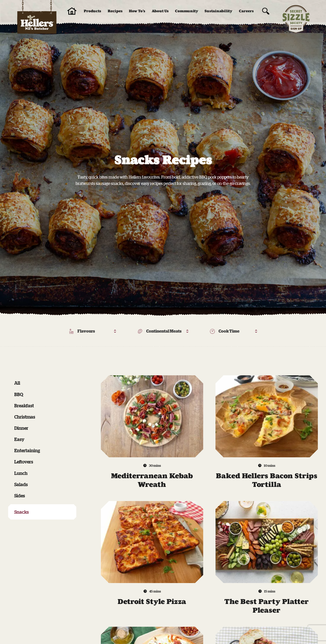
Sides (20, 496)
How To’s (137, 11)
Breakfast (24, 406)
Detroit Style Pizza (152, 602)
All (17, 383)
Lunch (21, 473)
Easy (19, 439)
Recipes (115, 11)
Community (187, 11)
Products (92, 11)
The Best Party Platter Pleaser (267, 606)
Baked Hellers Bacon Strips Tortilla (267, 480)
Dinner (21, 428)
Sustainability (218, 11)
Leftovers (24, 462)
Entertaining (27, 450)
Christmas (25, 417)
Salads (21, 484)
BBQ (19, 394)
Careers (246, 11)
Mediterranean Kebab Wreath (152, 480)
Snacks (22, 512)
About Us (160, 11)
